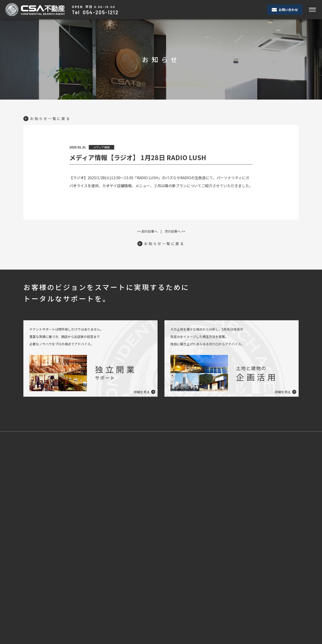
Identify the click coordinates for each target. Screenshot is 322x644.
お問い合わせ (285, 10)
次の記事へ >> (175, 231)
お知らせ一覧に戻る (48, 118)
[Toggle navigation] (312, 10)
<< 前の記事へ (147, 231)
